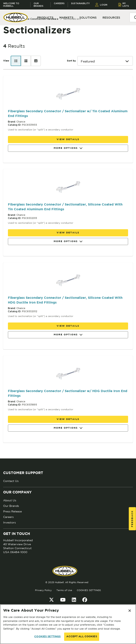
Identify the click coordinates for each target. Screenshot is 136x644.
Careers (59, 3)
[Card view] (26, 61)
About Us (10, 500)
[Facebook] (85, 600)
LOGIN (101, 5)
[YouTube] (63, 600)
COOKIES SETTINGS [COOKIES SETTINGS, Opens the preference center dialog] (47, 637)
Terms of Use (64, 590)
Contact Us (11, 481)
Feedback (132, 519)
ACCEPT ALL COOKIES (82, 637)
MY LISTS (124, 5)
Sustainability (80, 3)
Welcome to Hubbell (11, 5)
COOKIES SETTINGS (89, 590)
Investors (10, 522)
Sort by (71, 61)
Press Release (12, 511)
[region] (68, 624)
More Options (68, 148)
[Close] (130, 611)
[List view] (16, 61)
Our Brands (39, 5)
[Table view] (36, 61)
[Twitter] (51, 600)
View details (68, 139)
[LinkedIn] (74, 600)
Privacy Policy (43, 590)
